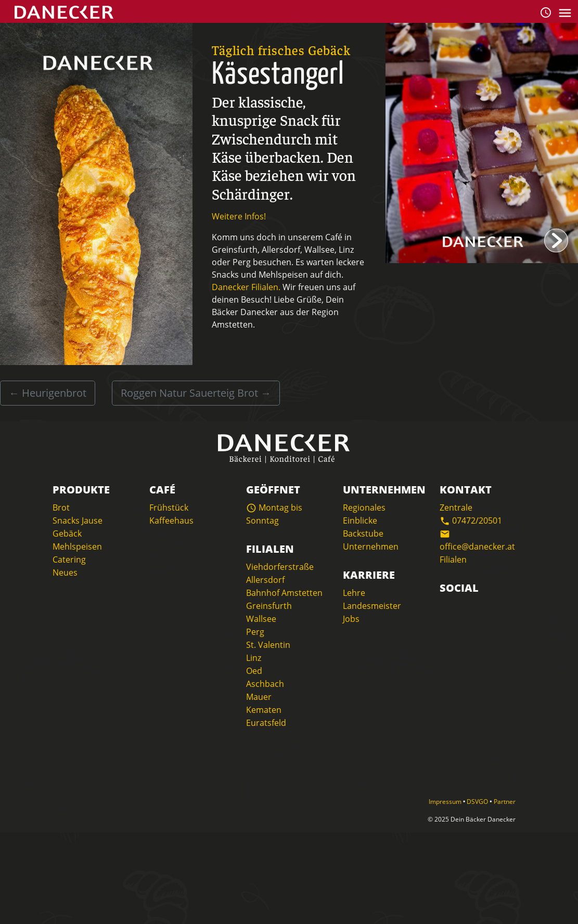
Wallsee (261, 619)
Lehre (354, 593)
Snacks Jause (78, 520)
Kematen (264, 710)
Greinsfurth (269, 606)
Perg (255, 632)
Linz (254, 658)
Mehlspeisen (77, 546)
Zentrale (456, 507)
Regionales (364, 507)
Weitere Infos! (239, 216)
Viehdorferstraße (280, 567)
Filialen (453, 559)
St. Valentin (268, 645)
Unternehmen (371, 546)
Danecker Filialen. (246, 287)
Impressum (446, 802)
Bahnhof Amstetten (284, 593)
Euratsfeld (266, 723)
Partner (505, 802)
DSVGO (478, 802)
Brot (61, 507)
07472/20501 (471, 520)
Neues (65, 572)
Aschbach (265, 684)
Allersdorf (265, 580)
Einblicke (360, 520)
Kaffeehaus (171, 520)
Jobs (351, 619)
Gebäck (67, 533)
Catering (69, 559)
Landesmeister (372, 606)
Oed (254, 671)
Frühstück (169, 507)
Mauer (259, 697)
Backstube (363, 533)
